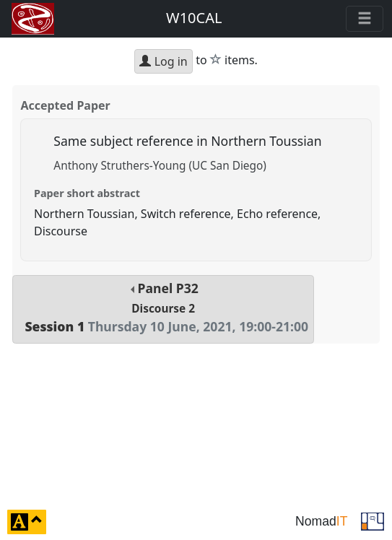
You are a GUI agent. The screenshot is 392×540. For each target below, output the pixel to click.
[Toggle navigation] (365, 19)
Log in (163, 61)
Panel (163, 307)
